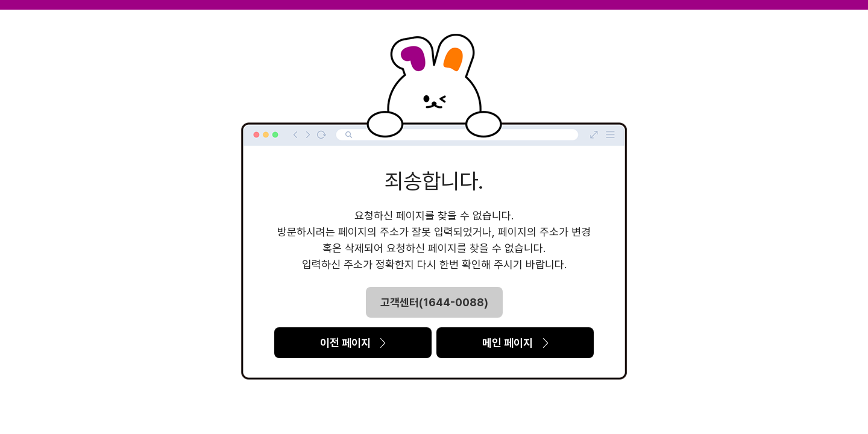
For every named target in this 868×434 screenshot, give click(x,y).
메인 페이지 (515, 343)
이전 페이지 (353, 343)
